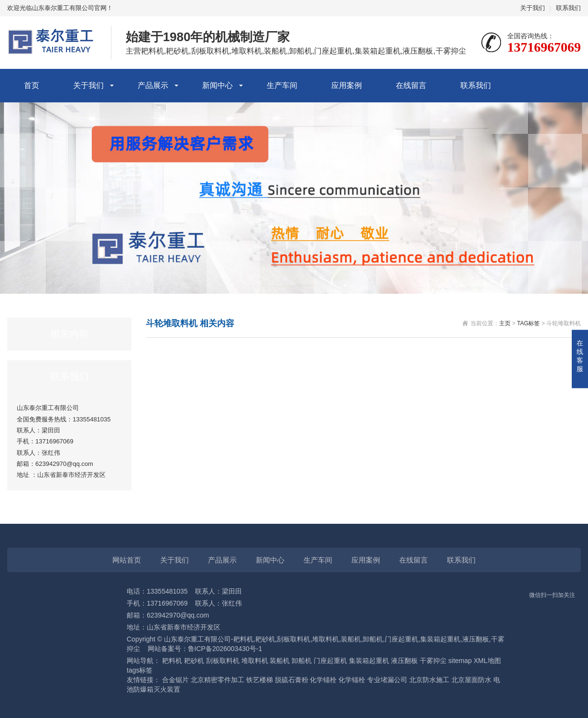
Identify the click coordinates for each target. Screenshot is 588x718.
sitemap (460, 661)
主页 (505, 323)
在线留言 (411, 85)
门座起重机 (330, 661)
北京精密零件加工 (218, 680)
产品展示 (153, 85)
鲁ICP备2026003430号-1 (225, 649)
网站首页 (127, 560)
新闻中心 (218, 85)
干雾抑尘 (433, 661)
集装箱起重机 (369, 661)
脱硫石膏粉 (292, 680)
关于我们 (533, 8)
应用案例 (347, 85)
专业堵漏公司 (387, 680)
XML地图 (487, 661)
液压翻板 (404, 661)
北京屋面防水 (471, 680)
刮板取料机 (223, 661)
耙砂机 (194, 661)
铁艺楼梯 (260, 680)
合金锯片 (175, 680)
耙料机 (172, 661)
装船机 (280, 661)
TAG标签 (529, 323)
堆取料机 (255, 661)
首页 (32, 85)
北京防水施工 (429, 680)
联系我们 (568, 8)
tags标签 (140, 670)
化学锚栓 (323, 680)
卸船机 (302, 661)
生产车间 (282, 85)
